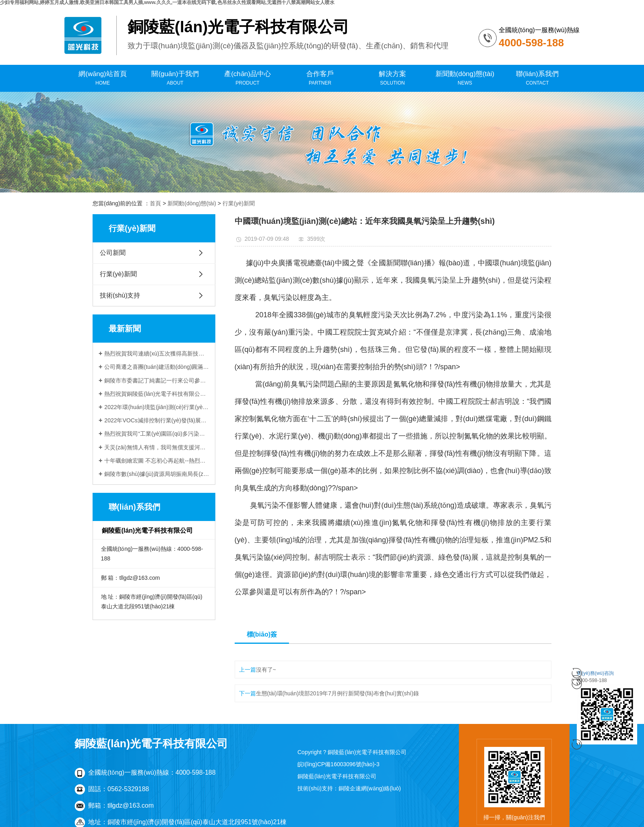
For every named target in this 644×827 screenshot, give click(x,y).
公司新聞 (113, 253)
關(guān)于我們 (175, 78)
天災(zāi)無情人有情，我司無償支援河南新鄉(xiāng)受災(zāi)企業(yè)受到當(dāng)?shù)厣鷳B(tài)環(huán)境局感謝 (157, 447)
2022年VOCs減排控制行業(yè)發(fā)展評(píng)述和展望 (157, 420)
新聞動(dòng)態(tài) (465, 78)
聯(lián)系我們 (537, 78)
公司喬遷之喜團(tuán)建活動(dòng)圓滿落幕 (157, 367)
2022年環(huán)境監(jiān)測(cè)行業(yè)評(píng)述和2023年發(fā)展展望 (157, 407)
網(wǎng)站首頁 (103, 78)
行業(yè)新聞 (239, 203)
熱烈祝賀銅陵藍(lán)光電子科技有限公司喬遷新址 (157, 394)
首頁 (155, 203)
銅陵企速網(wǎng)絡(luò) (370, 788)
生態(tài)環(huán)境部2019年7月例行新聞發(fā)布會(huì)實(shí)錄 (337, 693)
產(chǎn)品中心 (248, 78)
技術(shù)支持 (120, 295)
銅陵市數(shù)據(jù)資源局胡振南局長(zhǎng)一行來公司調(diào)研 (157, 474)
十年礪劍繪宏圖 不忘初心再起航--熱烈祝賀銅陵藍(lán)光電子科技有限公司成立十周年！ (157, 461)
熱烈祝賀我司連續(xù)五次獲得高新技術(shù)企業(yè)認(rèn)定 (157, 354)
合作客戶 (320, 78)
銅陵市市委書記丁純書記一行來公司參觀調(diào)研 (157, 380)
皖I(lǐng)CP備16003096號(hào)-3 (339, 764)
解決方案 (392, 78)
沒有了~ (266, 670)
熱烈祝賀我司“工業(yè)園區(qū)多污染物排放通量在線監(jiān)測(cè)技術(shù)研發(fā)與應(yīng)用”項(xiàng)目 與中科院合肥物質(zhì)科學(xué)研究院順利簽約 (157, 434)
